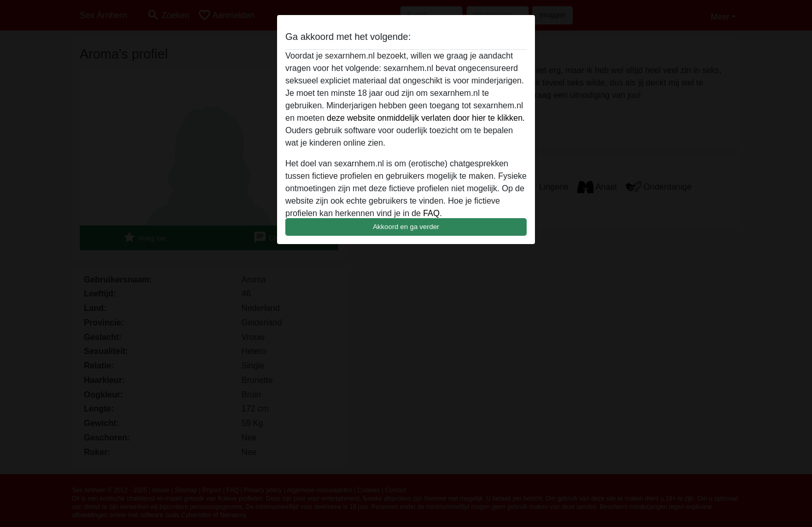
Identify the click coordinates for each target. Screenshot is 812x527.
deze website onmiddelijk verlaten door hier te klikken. (426, 118)
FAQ (431, 213)
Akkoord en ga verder (406, 227)
